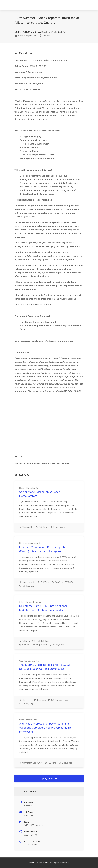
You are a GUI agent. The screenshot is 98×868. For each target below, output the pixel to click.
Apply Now (49, 779)
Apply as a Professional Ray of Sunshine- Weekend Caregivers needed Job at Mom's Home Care (45, 728)
